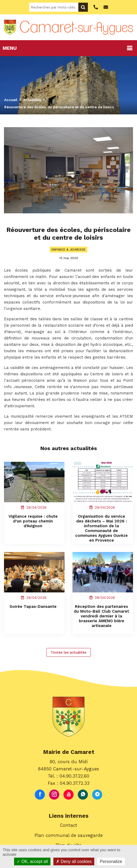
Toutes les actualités (69, 652)
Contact (69, 825)
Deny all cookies (74, 861)
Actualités (32, 100)
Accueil (11, 100)
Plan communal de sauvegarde (69, 835)
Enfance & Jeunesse (68, 250)
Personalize (111, 861)
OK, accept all (32, 861)
